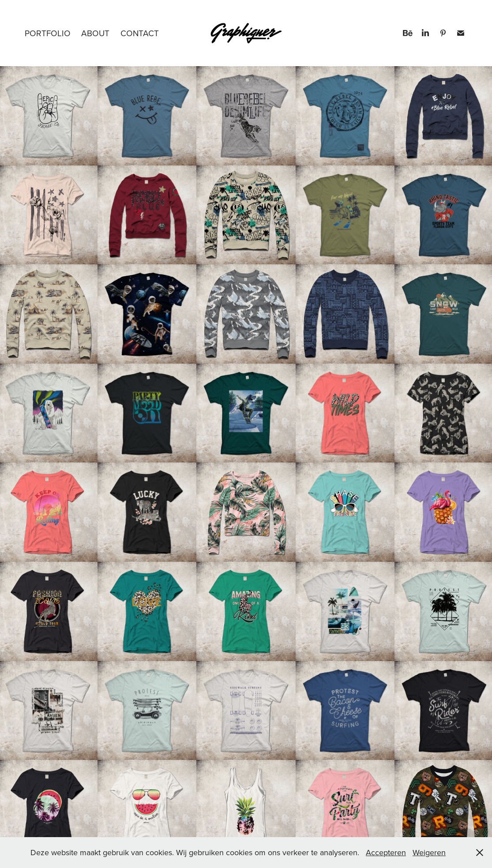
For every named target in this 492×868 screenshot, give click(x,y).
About (95, 33)
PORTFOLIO (48, 33)
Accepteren (386, 852)
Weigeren (429, 852)
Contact (140, 33)
